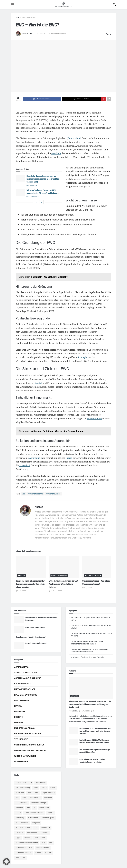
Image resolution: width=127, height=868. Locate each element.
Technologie (21, 739)
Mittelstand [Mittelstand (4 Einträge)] (33, 818)
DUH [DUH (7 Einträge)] (24, 798)
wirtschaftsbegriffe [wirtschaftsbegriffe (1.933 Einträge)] (24, 848)
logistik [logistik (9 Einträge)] (50, 813)
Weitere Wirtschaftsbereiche (30, 750)
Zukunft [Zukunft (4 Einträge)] (48, 853)
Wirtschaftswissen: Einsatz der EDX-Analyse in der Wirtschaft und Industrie (64, 584)
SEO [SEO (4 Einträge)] (36, 828)
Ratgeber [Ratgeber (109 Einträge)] (36, 823)
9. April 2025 (87, 588)
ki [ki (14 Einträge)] (35, 808)
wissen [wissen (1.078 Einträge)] (38, 853)
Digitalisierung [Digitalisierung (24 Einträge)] (48, 793)
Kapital (38, 383)
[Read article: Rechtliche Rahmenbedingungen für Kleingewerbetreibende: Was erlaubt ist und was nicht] (20, 178)
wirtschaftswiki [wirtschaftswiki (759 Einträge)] (43, 848)
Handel (18, 706)
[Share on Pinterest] (104, 99)
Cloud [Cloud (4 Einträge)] (53, 788)
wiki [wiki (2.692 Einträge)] (51, 843)
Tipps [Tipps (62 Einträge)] (18, 838)
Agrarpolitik (35, 458)
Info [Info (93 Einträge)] (28, 808)
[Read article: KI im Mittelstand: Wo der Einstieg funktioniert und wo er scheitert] (73, 761)
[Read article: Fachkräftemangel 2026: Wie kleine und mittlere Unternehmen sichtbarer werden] (73, 742)
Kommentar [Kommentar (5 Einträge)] (44, 808)
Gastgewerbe (22, 700)
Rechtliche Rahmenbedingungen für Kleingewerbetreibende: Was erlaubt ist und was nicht (43, 179)
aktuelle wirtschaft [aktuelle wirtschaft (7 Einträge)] (24, 783)
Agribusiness (21, 667)
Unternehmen (95, 418)
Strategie (82, 357)
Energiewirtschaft (25, 689)
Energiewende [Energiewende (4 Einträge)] (22, 803)
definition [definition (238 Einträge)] (20, 793)
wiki (24, 494)
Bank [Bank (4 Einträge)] (36, 788)
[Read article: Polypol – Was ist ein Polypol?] (19, 645)
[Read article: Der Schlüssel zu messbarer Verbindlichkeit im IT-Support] (19, 620)
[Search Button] (114, 4)
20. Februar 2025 (33, 197)
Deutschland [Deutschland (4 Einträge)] (33, 793)
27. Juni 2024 (42, 34)
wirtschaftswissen (53, 494)
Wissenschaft (22, 761)
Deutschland (74, 138)
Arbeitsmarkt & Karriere (28, 678)
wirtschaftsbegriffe (36, 494)
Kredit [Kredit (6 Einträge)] (18, 813)
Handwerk (20, 711)
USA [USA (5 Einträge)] (43, 843)
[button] (6, 862)
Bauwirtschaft (23, 684)
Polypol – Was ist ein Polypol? (36, 643)
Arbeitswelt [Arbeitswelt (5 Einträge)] (41, 783)
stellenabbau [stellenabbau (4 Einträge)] (33, 833)
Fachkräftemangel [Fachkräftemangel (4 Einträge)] (39, 803)
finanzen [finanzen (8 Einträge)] (19, 808)
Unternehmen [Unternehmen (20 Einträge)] (40, 838)
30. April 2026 (84, 711)
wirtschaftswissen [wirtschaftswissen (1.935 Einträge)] (24, 853)
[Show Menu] (13, 4)
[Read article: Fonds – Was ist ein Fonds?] (19, 629)
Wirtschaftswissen (29, 18)
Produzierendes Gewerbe (28, 734)
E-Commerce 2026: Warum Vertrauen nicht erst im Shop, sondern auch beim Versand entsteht (95, 731)
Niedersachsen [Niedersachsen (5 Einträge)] (22, 823)
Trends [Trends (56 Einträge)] (27, 838)
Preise (69, 458)
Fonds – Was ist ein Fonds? (35, 627)
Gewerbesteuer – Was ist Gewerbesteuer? (31, 637)
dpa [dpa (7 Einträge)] (17, 798)
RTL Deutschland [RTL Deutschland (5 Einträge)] (23, 828)
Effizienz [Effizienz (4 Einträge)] (48, 798)
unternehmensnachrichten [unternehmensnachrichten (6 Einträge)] (27, 843)
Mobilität (56, 153)
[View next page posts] (41, 202)
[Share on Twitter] (81, 99)
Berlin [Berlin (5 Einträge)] (44, 788)
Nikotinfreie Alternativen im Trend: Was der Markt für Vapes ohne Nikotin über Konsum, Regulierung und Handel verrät (90, 704)
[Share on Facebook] (42, 99)
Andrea (29, 34)
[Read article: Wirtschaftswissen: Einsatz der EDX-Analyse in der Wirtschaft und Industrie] (20, 192)
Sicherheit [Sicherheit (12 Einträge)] (46, 828)
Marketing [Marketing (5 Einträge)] (20, 818)
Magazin (22, 575)
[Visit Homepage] (63, 4)
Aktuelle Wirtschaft (26, 673)
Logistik (19, 717)
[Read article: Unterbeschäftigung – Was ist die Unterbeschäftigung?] (98, 567)
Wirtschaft (25, 465)
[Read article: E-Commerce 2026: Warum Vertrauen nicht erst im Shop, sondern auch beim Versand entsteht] (73, 731)
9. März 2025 (32, 185)
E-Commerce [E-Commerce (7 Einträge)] (35, 798)
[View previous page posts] (36, 202)
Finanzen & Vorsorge (26, 695)
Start (18, 18)
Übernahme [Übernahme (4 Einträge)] (20, 858)
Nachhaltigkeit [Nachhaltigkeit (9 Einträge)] (48, 818)
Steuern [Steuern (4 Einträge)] (45, 833)
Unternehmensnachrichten (29, 745)
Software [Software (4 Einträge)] (19, 833)
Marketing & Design (25, 728)
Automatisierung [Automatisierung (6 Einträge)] (23, 788)
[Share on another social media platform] (109, 99)
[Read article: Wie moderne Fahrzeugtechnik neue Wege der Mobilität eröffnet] (73, 752)
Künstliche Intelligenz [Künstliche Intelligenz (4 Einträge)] (34, 813)
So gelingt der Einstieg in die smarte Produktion (87, 657)
